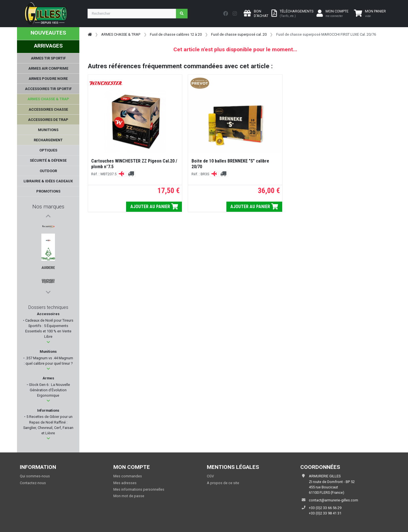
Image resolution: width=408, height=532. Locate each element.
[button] (48, 342)
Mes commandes (128, 476)
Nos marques (48, 207)
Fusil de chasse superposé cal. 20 (239, 34)
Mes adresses (125, 483)
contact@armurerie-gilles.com (333, 500)
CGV (210, 476)
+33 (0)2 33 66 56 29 (325, 508)
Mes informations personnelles (139, 489)
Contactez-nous (33, 483)
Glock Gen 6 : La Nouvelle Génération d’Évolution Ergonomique (49, 390)
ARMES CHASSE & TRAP (121, 34)
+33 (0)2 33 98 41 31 (325, 513)
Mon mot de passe (129, 496)
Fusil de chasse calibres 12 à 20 (176, 34)
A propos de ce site (223, 483)
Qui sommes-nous (35, 476)
